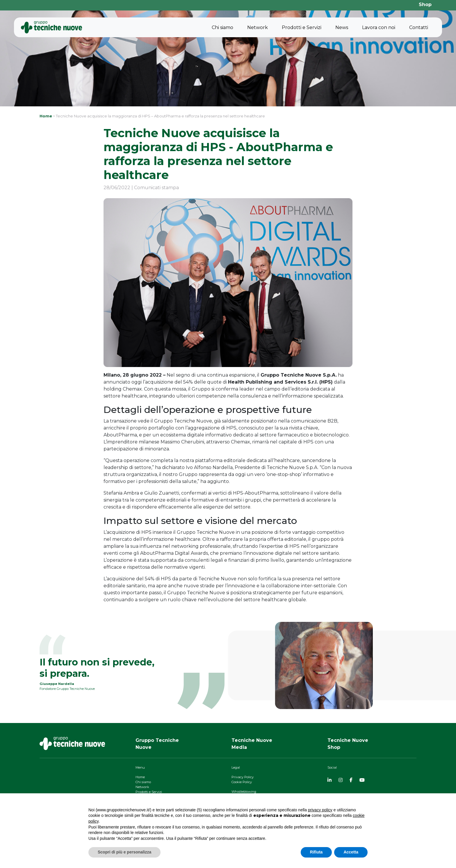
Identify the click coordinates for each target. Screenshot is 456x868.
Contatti (419, 27)
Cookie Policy (242, 782)
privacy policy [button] (320, 810)
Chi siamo (222, 27)
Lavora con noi (379, 27)
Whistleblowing (244, 792)
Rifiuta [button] (316, 852)
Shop (425, 5)
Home (46, 116)
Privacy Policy (243, 777)
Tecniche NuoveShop (348, 744)
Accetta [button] (351, 852)
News (342, 27)
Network (258, 27)
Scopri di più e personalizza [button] (124, 852)
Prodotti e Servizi (302, 27)
